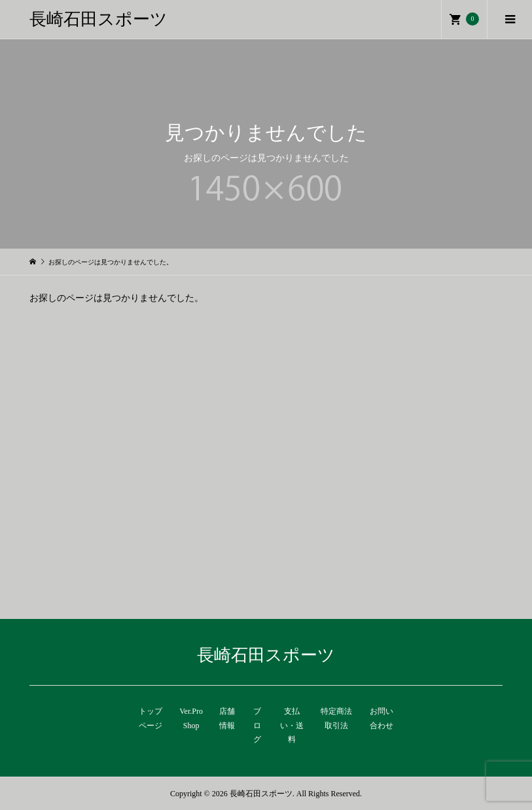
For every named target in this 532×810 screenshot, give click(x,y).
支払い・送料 (292, 725)
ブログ (257, 725)
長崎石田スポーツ (98, 19)
